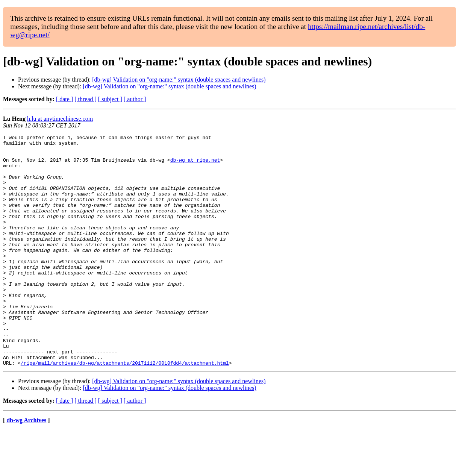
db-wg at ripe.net (195, 165)
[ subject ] (110, 99)
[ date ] (64, 99)
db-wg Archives (26, 466)
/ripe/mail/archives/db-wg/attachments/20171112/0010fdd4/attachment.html (125, 409)
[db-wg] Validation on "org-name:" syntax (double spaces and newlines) (179, 80)
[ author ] (135, 99)
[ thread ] (86, 99)
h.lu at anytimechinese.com (60, 119)
